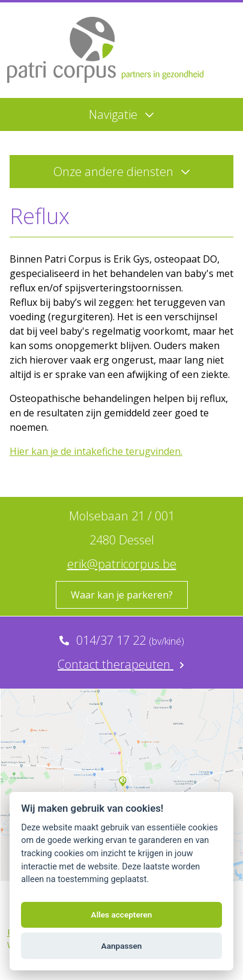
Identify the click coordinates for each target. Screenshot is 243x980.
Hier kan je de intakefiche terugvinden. (96, 451)
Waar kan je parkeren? (122, 595)
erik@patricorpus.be (122, 564)
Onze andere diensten (122, 172)
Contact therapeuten (121, 664)
